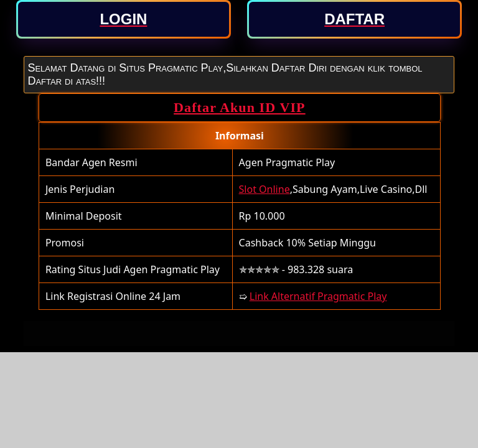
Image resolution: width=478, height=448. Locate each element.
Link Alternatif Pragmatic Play (318, 296)
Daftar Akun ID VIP (240, 107)
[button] (124, 19)
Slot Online (265, 189)
